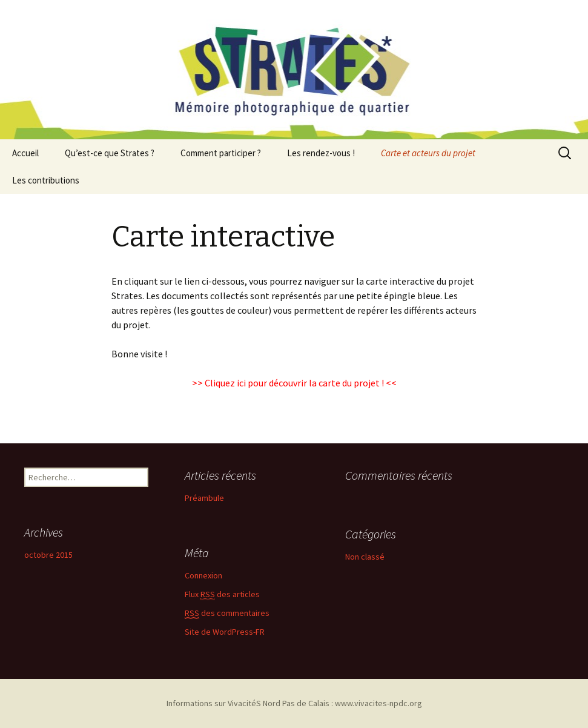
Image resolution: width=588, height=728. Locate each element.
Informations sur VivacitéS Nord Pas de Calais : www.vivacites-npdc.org (294, 703)
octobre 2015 (48, 555)
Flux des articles (222, 594)
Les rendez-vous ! (321, 153)
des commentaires (227, 613)
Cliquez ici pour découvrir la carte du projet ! (294, 383)
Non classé (365, 557)
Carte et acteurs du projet (428, 153)
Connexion (203, 575)
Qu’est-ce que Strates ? (110, 153)
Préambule (204, 498)
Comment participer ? (221, 153)
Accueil (25, 153)
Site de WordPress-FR (225, 632)
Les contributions (46, 180)
